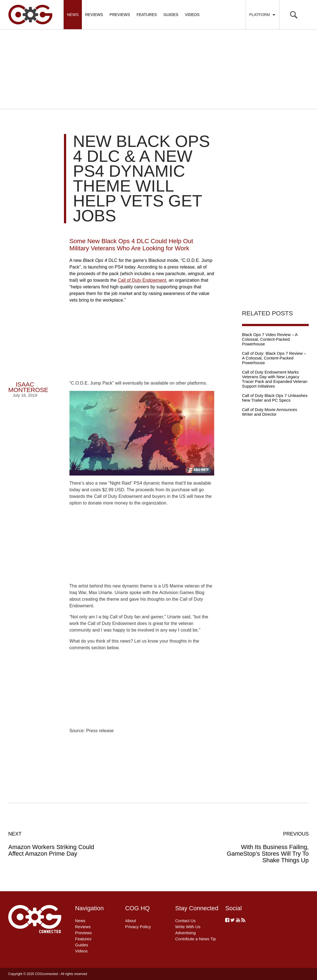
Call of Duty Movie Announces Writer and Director (270, 412)
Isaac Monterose (28, 387)
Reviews (94, 15)
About (131, 921)
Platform (263, 15)
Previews (120, 15)
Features (147, 15)
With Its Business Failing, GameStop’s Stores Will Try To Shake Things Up (264, 847)
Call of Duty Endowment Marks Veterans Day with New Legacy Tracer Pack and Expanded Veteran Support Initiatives (275, 379)
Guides (171, 15)
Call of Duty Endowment (142, 280)
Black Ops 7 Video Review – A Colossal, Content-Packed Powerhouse (270, 339)
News (73, 15)
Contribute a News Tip (196, 939)
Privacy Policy (138, 927)
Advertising (186, 933)
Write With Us (188, 927)
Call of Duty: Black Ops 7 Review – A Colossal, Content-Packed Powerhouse (274, 358)
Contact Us (186, 921)
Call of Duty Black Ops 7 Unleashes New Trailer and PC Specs (275, 398)
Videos (192, 15)
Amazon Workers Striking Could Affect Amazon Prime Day (53, 844)
